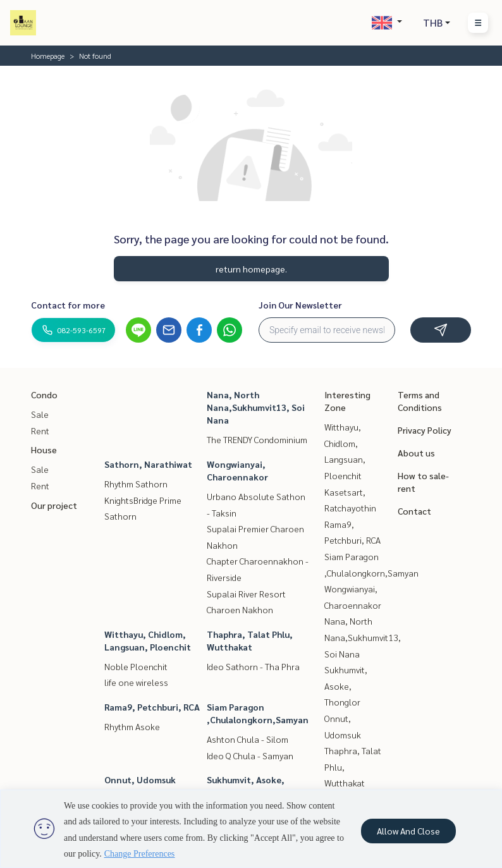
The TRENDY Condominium (257, 439)
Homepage (48, 56)
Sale (40, 414)
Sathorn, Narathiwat (148, 464)
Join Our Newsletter (300, 305)
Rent (40, 431)
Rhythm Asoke (132, 726)
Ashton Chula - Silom (248, 739)
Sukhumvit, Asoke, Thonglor (346, 686)
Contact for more (68, 305)
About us (416, 453)
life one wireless (136, 682)
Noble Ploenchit (136, 666)
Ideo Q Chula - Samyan (250, 755)
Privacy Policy (425, 430)
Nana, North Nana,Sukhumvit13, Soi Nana (256, 407)
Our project (54, 505)
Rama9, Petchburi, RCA (152, 707)
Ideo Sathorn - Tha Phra (253, 666)
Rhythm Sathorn (136, 484)
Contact (414, 511)
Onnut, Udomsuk (140, 779)
